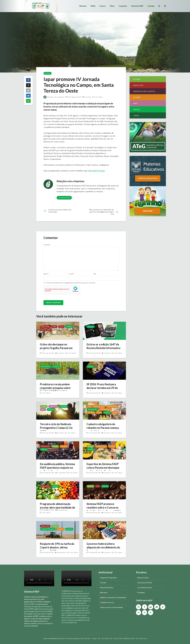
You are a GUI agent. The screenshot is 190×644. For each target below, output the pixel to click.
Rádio (43, 409)
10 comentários (62, 390)
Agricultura (45, 327)
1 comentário (62, 473)
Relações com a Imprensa (54, 97)
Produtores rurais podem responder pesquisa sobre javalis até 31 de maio (55, 388)
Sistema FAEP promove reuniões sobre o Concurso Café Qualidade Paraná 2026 (104, 508)
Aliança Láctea (143, 578)
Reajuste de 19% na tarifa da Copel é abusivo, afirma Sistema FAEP (57, 547)
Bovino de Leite (112, 406)
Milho (61, 327)
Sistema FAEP (137, 6)
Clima (112, 6)
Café (98, 486)
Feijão (54, 327)
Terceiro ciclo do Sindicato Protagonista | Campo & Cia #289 (56, 428)
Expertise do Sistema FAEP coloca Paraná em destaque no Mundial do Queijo (103, 468)
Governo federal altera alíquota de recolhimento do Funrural (103, 547)
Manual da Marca (107, 588)
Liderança (63, 406)
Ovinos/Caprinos (105, 409)
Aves (89, 406)
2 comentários (62, 510)
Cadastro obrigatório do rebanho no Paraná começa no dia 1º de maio (103, 428)
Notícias (83, 6)
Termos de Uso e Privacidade (111, 607)
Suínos (115, 413)
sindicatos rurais (39, 614)
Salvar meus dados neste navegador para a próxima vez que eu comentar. (71, 283)
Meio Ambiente (46, 367)
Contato (151, 6)
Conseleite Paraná (144, 588)
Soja (42, 330)
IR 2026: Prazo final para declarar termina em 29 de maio (102, 388)
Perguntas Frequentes (108, 578)
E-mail (71, 274)
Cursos (103, 6)
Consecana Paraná (144, 583)
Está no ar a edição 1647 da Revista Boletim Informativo (103, 346)
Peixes (99, 413)
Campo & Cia (53, 406)
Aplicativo (104, 593)
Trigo (49, 330)
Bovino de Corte (99, 406)
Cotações (123, 6)
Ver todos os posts (64, 198)
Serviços (48, 73)
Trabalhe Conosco (107, 602)
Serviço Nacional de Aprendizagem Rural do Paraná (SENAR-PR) (39, 611)
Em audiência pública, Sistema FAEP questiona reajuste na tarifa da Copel (57, 468)
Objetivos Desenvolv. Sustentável (113, 597)
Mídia (93, 6)
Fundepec (141, 593)
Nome (46, 274)
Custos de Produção (48, 529)
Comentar (88, 97)
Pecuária (91, 413)
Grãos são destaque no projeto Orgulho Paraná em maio (56, 348)
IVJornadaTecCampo (97, 171)
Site (95, 274)
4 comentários (62, 550)
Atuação (44, 406)
